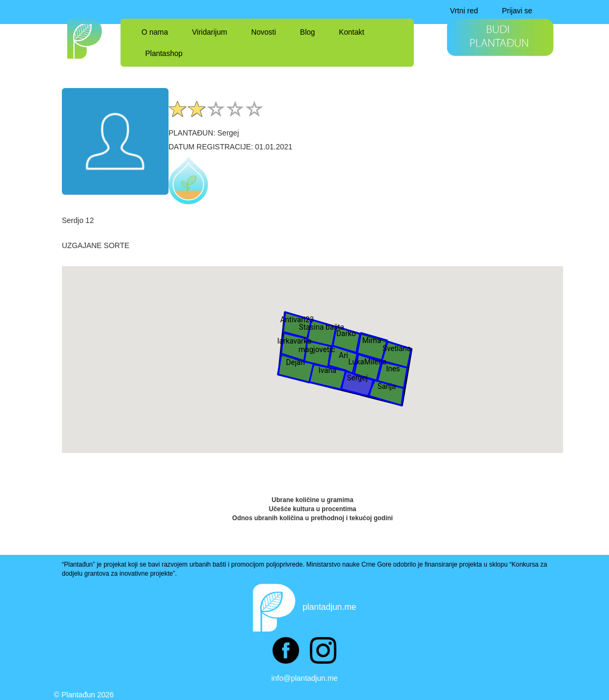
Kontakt (352, 32)
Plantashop (164, 53)
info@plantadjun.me (305, 678)
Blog (308, 32)
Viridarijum (210, 32)
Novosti (264, 32)
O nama (155, 32)
